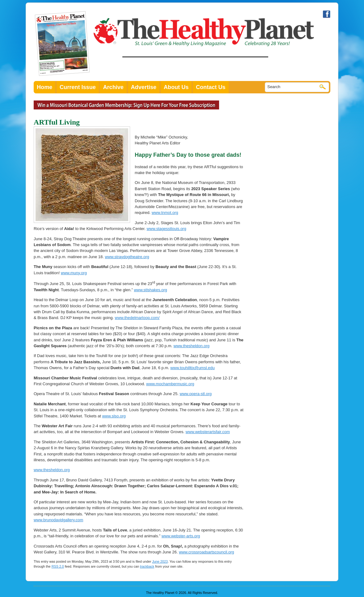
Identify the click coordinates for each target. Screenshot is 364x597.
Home (44, 87)
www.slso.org (114, 416)
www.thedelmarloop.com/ (137, 318)
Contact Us (211, 87)
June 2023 (160, 561)
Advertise (144, 87)
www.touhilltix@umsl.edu (192, 368)
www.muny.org (74, 273)
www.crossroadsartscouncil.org (207, 552)
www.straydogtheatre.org (127, 257)
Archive (113, 87)
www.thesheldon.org (191, 346)
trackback (147, 566)
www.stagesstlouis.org (166, 229)
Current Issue (78, 87)
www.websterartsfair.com (208, 432)
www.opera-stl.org (196, 394)
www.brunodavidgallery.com (58, 520)
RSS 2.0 (58, 566)
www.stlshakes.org (150, 290)
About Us (176, 87)
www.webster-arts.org (181, 536)
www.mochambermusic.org (170, 384)
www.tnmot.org (165, 213)
